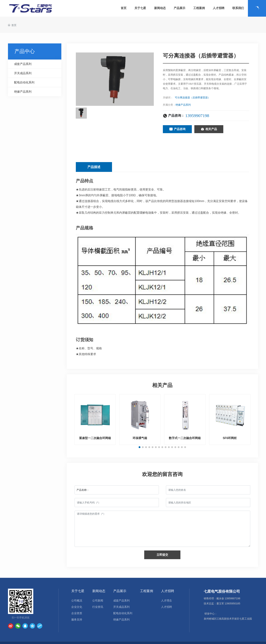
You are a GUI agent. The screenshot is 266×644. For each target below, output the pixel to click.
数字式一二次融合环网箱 (185, 438)
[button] (140, 447)
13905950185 (233, 603)
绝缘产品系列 (183, 105)
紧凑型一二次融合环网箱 (95, 438)
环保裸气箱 (140, 438)
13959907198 (197, 116)
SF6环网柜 (230, 438)
